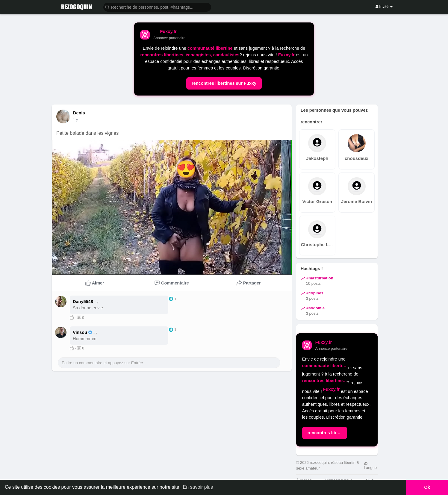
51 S (77, 120)
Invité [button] (384, 6)
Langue (370, 466)
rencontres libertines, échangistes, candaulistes (190, 55)
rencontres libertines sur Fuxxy (224, 83)
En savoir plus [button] (198, 487)
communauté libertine (210, 48)
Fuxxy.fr (286, 55)
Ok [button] (427, 487)
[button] (157, 7)
